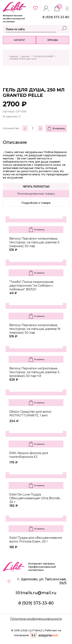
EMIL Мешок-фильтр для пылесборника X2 (29, 455)
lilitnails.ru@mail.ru (36, 593)
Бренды (53, 40)
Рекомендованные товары (36, 194)
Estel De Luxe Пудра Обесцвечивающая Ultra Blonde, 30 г (35, 498)
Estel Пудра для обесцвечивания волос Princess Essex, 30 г (36, 540)
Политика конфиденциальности (36, 619)
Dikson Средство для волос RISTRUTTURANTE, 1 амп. (30, 414)
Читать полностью (36, 187)
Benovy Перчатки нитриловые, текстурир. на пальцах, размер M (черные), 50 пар (35, 329)
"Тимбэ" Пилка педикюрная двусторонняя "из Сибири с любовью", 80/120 (31, 286)
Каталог (19, 40)
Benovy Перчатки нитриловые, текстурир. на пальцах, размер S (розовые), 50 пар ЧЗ (34, 372)
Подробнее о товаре (36, 203)
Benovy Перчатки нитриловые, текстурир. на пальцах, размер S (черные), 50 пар (34, 242)
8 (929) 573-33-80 (36, 603)
